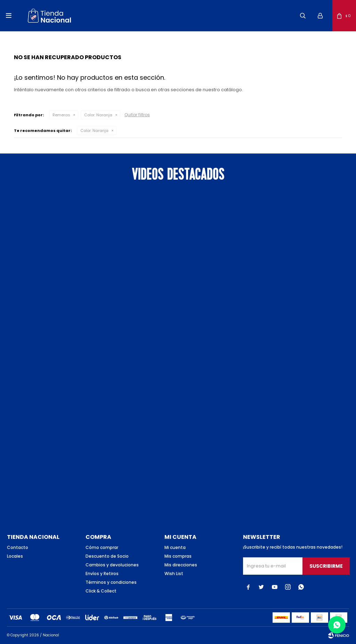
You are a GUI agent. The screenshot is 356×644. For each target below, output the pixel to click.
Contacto (18, 547)
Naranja (98, 115)
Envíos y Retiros (102, 574)
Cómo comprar (102, 547)
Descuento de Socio (107, 556)
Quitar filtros (137, 115)
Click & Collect (101, 591)
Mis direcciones (181, 565)
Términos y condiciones (111, 582)
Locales (15, 556)
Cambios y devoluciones (112, 565)
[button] (303, 16)
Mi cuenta (175, 547)
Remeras (61, 115)
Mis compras (178, 556)
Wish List (174, 574)
